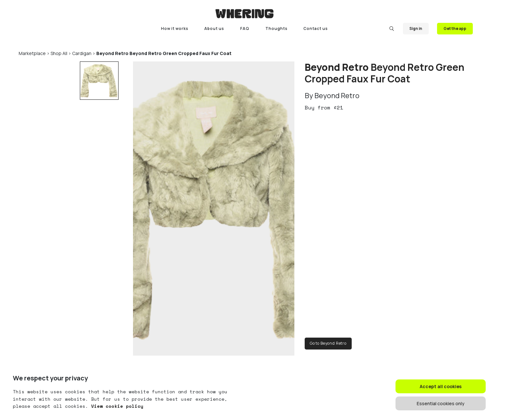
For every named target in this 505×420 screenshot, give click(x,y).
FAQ (245, 28)
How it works (175, 28)
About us (214, 28)
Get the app (455, 28)
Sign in (416, 28)
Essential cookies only (441, 403)
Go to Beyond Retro (328, 343)
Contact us (316, 28)
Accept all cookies (441, 386)
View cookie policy (116, 406)
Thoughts (276, 28)
